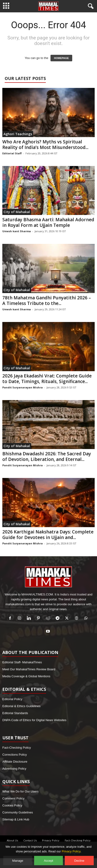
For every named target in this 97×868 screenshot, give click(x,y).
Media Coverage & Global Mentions (26, 676)
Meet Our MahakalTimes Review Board (29, 669)
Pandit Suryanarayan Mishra (23, 387)
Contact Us (30, 840)
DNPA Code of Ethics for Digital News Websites (34, 720)
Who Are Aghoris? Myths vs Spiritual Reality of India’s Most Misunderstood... (45, 145)
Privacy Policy (51, 840)
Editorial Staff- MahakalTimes (22, 662)
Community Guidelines (18, 812)
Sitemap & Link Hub (16, 819)
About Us (12, 840)
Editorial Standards (15, 713)
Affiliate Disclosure (15, 762)
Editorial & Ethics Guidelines (21, 706)
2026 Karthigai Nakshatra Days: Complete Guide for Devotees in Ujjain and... (48, 535)
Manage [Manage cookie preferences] (18, 861)
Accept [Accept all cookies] (49, 861)
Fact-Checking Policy (17, 748)
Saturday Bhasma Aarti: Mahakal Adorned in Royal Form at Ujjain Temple (48, 222)
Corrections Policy (15, 755)
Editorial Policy (12, 699)
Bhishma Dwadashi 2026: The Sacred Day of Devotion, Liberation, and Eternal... (47, 456)
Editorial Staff (12, 153)
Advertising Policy (14, 769)
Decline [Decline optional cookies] (79, 861)
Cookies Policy (12, 805)
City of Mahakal (17, 212)
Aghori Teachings (18, 134)
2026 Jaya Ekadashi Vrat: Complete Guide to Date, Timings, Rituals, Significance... (47, 379)
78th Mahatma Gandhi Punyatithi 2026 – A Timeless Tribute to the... (47, 301)
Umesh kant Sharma (17, 231)
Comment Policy (13, 798)
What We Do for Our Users (20, 791)
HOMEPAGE (61, 58)
